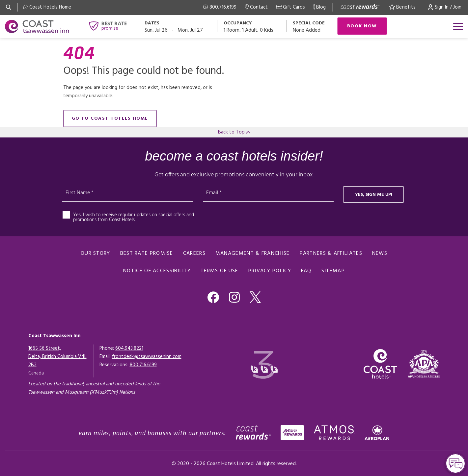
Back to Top (234, 132)
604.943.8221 (129, 348)
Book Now (362, 26)
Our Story (96, 253)
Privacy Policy (270, 271)
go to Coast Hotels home (110, 119)
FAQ (306, 271)
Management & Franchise (253, 253)
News (380, 253)
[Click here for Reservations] (143, 365)
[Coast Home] (47, 7)
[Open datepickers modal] (178, 26)
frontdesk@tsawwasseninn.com (147, 357)
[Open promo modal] (312, 26)
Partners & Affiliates (331, 253)
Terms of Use (220, 271)
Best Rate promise (147, 253)
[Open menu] (458, 27)
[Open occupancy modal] (252, 26)
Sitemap (333, 271)
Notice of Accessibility (157, 271)
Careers (194, 253)
